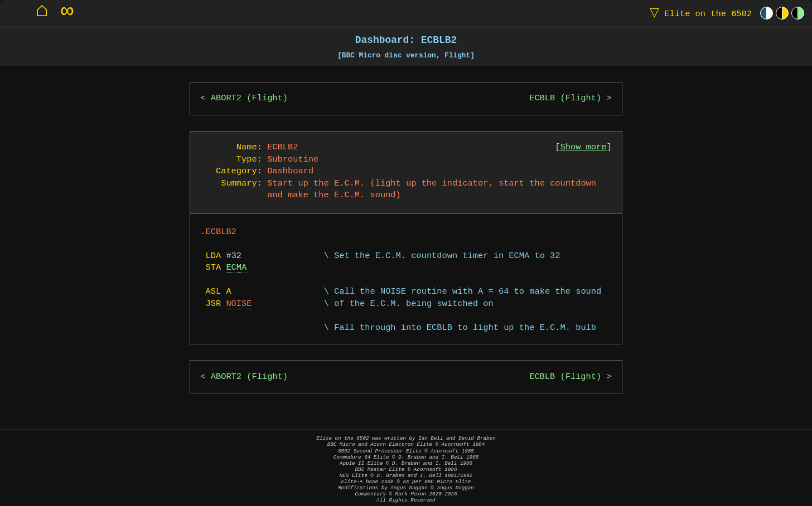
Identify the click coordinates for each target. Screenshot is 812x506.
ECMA (236, 268)
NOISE (239, 304)
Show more (584, 147)
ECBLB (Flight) (565, 98)
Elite (698, 13)
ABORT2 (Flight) (249, 98)
